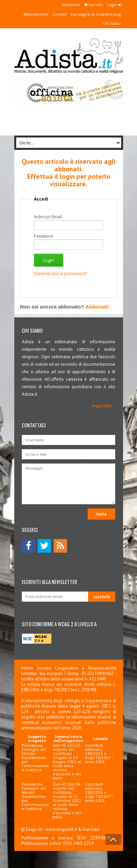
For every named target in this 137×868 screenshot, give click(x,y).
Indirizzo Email (48, 217)
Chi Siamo (112, 23)
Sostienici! (71, 5)
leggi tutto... (104, 406)
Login (114, 5)
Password (44, 236)
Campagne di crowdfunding (96, 14)
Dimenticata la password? (61, 273)
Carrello (93, 5)
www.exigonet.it (61, 829)
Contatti (59, 14)
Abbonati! (97, 307)
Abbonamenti (36, 14)
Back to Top (113, 839)
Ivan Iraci (91, 829)
